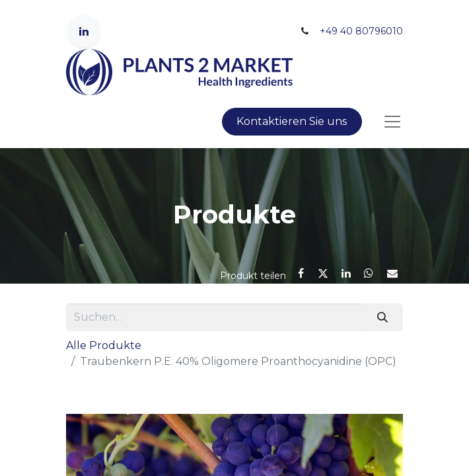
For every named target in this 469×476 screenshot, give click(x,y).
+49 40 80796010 (361, 31)
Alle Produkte (104, 345)
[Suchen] (383, 317)
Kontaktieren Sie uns (292, 121)
